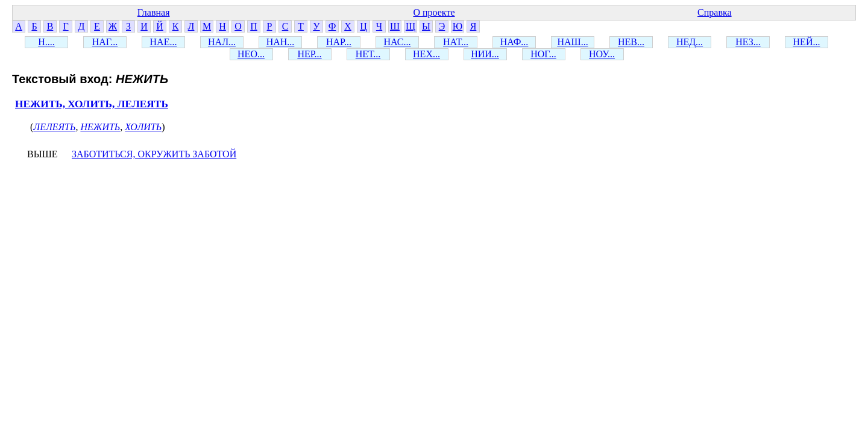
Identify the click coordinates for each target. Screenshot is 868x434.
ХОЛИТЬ (143, 127)
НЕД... (690, 42)
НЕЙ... (807, 42)
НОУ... (602, 54)
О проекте (434, 12)
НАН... (281, 42)
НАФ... (514, 42)
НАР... (339, 42)
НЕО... (251, 54)
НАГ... (105, 42)
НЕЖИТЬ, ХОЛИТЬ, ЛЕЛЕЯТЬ (92, 104)
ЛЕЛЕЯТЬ (54, 127)
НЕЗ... (748, 42)
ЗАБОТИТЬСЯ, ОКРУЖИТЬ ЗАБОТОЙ (154, 154)
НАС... (398, 42)
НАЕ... (164, 42)
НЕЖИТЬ (100, 127)
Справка (715, 12)
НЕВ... (631, 42)
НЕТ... (368, 54)
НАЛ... (222, 42)
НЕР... (309, 54)
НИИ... (485, 54)
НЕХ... (426, 54)
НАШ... (572, 42)
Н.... (46, 42)
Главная (154, 12)
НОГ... (543, 54)
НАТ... (456, 42)
